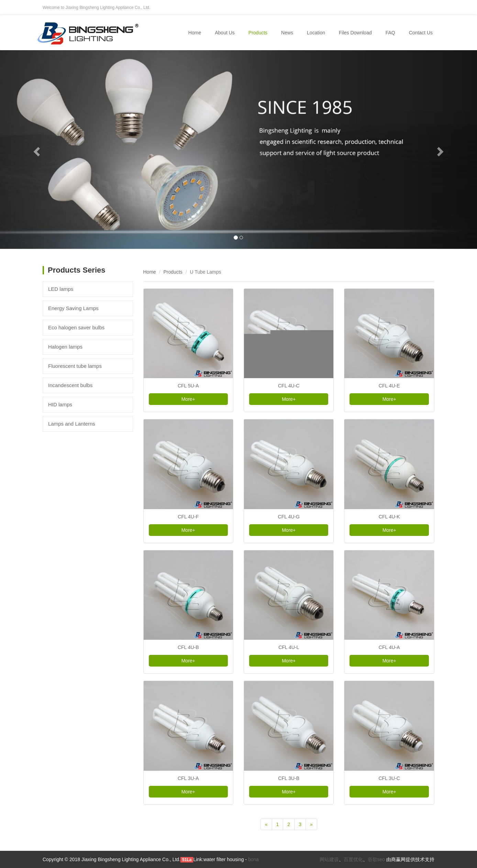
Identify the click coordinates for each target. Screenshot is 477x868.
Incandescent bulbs (70, 385)
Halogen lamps (65, 347)
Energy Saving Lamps (73, 308)
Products (173, 272)
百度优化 (353, 859)
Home (195, 33)
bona (253, 859)
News (287, 33)
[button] (36, 150)
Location (316, 33)
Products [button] (258, 33)
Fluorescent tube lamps (75, 366)
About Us (225, 33)
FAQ (390, 33)
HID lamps (60, 404)
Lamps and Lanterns (72, 424)
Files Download (355, 33)
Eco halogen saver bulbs (76, 327)
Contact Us (421, 33)
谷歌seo (376, 859)
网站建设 (329, 859)
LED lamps (61, 289)
